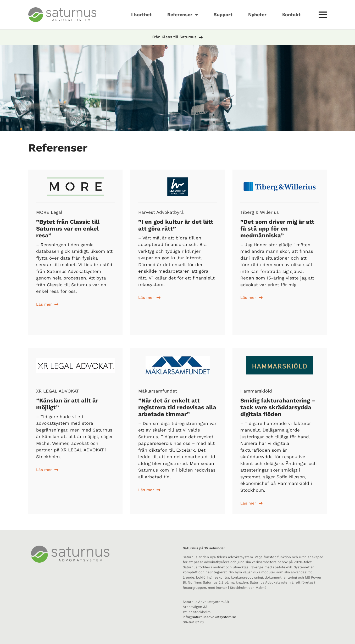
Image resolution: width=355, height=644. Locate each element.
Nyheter (257, 15)
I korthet (141, 15)
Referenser (183, 15)
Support (223, 15)
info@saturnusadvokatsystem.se (209, 617)
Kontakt (291, 15)
